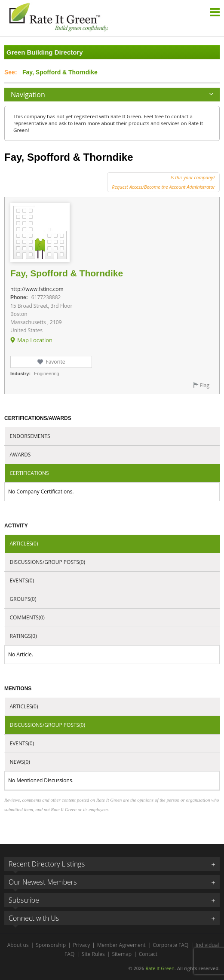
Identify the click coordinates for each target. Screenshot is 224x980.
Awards (20, 455)
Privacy (82, 945)
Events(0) (22, 580)
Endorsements (30, 436)
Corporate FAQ (170, 945)
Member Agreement (121, 945)
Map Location (35, 340)
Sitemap (122, 954)
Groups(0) (23, 599)
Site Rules (93, 954)
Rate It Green (160, 968)
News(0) (20, 762)
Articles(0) (24, 544)
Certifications (29, 473)
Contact (148, 954)
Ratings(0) (23, 636)
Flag (205, 385)
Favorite (55, 362)
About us (18, 945)
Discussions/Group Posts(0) (48, 562)
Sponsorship (51, 945)
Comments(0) (27, 617)
